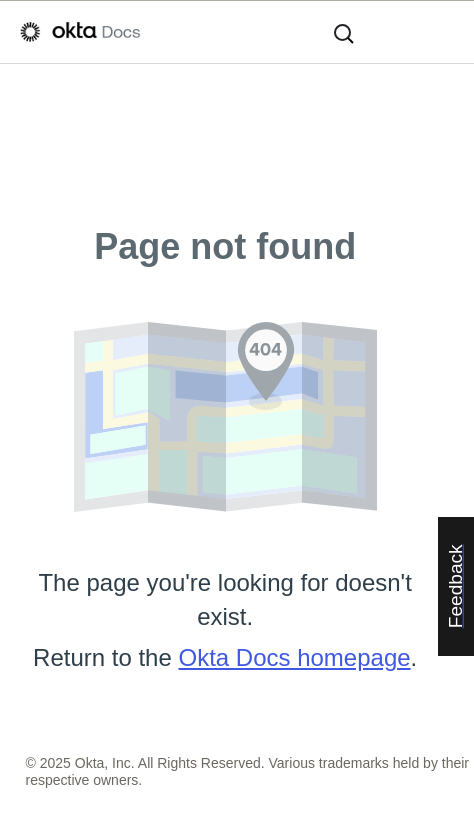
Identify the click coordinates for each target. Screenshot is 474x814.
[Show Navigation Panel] (444, 32)
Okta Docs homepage (294, 657)
